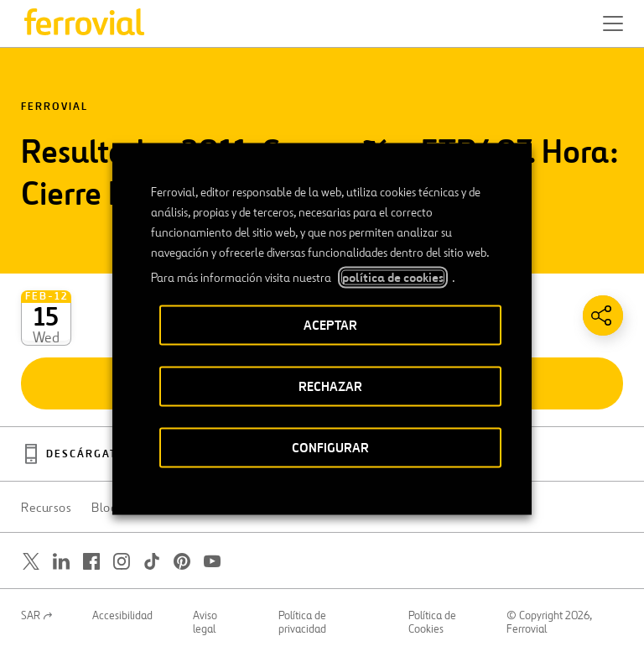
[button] (613, 23)
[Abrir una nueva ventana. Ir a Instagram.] (122, 562)
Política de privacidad (302, 623)
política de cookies (393, 277)
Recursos (46, 508)
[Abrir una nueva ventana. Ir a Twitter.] (31, 562)
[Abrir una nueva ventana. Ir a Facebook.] (91, 562)
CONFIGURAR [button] (330, 447)
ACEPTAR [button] (330, 324)
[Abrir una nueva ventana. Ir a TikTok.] (152, 562)
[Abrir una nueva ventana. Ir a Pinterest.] (182, 562)
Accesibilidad (122, 616)
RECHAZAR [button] (330, 386)
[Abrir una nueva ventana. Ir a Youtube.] (212, 562)
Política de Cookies (432, 623)
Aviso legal (205, 623)
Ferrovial (55, 107)
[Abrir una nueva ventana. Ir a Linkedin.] (61, 562)
